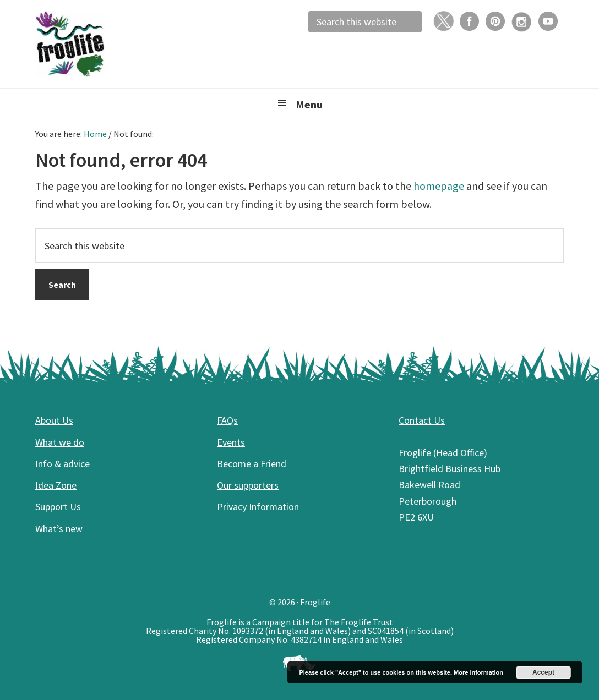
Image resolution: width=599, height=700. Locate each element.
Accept (543, 672)
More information (478, 672)
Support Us (58, 507)
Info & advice (62, 464)
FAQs (227, 420)
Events (231, 442)
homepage (439, 186)
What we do (60, 442)
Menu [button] (309, 104)
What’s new (59, 529)
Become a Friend (252, 464)
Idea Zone (56, 485)
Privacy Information (258, 507)
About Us (54, 420)
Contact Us (422, 420)
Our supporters (248, 485)
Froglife (118, 44)
